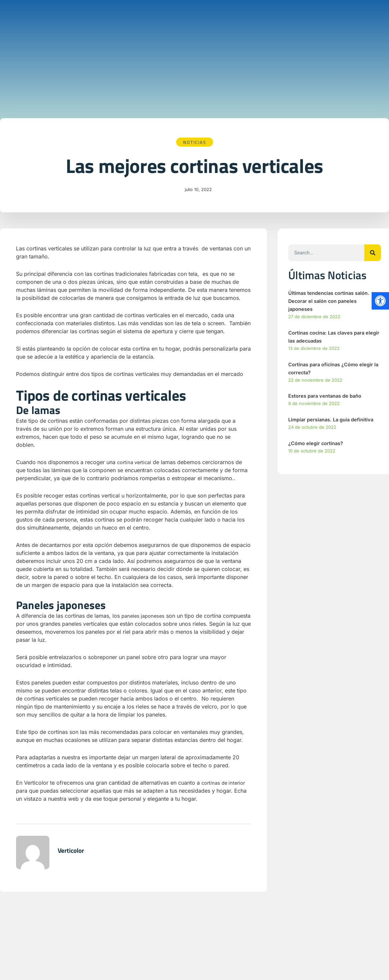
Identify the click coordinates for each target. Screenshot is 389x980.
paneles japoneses (145, 616)
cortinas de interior (225, 783)
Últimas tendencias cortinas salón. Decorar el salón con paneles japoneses (332, 302)
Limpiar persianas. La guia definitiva (334, 420)
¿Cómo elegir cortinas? (318, 444)
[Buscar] (373, 253)
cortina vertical (136, 463)
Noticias (195, 142)
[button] (380, 301)
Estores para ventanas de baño (328, 397)
